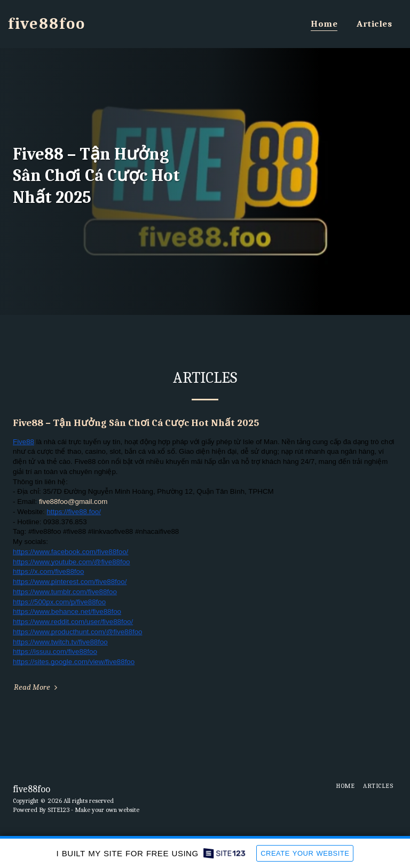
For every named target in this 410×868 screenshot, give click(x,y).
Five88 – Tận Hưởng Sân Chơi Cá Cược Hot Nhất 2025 (136, 423)
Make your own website (107, 810)
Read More (37, 687)
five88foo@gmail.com (73, 502)
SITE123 (58, 810)
